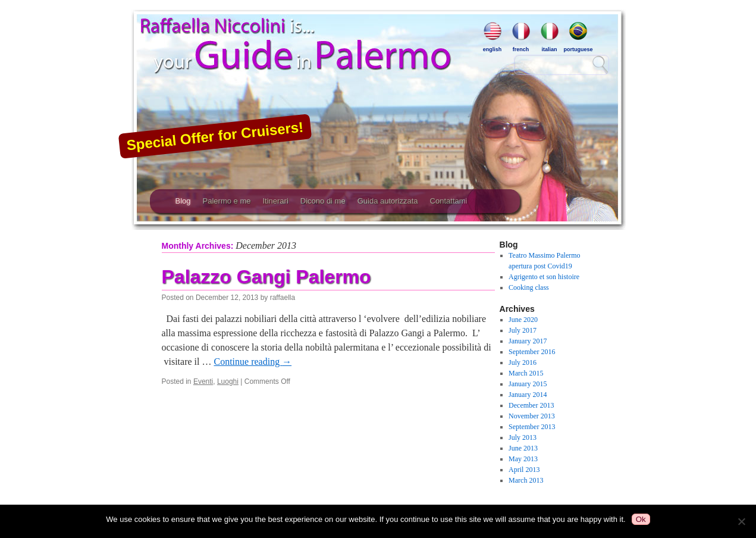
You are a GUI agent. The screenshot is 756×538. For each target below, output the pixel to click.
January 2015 (528, 384)
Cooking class (529, 287)
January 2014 (528, 395)
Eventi (203, 381)
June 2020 (523, 320)
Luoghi (228, 381)
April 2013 (524, 470)
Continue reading (252, 362)
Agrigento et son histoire (544, 277)
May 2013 (523, 459)
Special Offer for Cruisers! (215, 136)
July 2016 (523, 362)
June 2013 (523, 448)
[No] (741, 521)
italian (550, 37)
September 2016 (532, 352)
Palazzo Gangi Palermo (266, 277)
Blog (183, 201)
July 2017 (523, 330)
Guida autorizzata (388, 201)
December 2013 (531, 405)
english (493, 37)
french (521, 37)
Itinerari (275, 201)
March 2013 (526, 480)
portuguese (578, 37)
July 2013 (523, 437)
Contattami (449, 201)
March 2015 (526, 373)
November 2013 (532, 416)
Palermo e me (227, 201)
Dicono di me (323, 201)
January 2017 (528, 341)
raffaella (283, 298)
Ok (641, 519)
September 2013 (532, 427)
